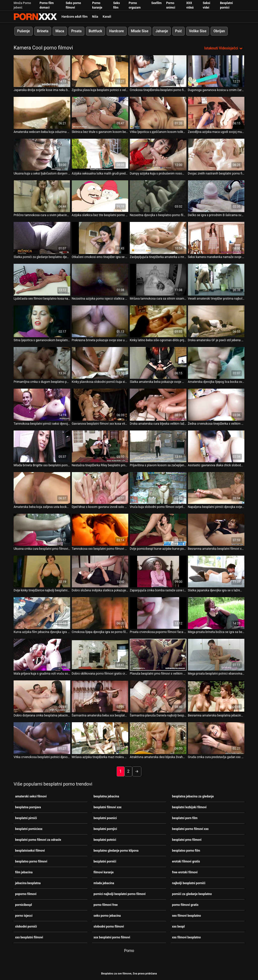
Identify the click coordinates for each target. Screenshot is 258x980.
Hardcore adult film (74, 17)
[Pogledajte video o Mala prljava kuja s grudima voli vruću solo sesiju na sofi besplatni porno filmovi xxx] (42, 654)
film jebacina (24, 872)
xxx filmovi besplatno (186, 937)
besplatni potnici (105, 840)
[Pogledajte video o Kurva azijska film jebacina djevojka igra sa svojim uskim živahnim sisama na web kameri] (42, 613)
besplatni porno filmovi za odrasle (38, 840)
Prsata (76, 31)
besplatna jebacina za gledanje (193, 796)
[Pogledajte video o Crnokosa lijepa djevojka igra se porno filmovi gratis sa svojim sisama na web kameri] (100, 613)
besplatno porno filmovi (31, 861)
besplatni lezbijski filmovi (189, 807)
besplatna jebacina (106, 796)
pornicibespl (24, 905)
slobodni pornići (26, 926)
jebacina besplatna (28, 883)
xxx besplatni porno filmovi (112, 937)
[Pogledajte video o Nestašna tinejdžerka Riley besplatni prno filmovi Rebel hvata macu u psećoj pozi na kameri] (100, 446)
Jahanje (162, 31)
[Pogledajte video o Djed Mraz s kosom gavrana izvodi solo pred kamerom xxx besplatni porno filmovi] (100, 488)
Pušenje (24, 31)
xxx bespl (179, 926)
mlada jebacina (104, 883)
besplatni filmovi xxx (107, 807)
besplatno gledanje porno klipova (116, 850)
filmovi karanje (104, 872)
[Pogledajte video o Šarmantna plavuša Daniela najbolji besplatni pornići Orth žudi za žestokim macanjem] (158, 696)
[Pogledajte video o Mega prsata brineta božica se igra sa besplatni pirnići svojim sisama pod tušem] (216, 613)
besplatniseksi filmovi (30, 850)
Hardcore (117, 31)
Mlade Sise (140, 31)
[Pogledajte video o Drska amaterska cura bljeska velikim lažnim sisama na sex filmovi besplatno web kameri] (158, 404)
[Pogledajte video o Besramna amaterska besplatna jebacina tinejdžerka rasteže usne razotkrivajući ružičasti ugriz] (216, 696)
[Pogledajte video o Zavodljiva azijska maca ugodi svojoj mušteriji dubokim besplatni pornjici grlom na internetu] (216, 112)
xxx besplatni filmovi (29, 937)
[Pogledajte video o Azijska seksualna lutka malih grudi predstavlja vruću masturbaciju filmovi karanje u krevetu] (100, 154)
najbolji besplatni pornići (189, 883)
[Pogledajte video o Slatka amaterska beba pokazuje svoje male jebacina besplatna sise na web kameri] (158, 363)
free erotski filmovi (185, 872)
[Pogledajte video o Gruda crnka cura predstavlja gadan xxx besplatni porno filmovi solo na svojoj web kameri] (216, 738)
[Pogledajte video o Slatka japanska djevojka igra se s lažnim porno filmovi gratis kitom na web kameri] (216, 571)
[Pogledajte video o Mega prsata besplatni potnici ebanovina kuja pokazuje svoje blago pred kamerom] (216, 654)
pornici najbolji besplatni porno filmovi (119, 894)
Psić (179, 31)
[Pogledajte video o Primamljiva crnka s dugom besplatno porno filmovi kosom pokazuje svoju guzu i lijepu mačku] (42, 363)
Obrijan (219, 31)
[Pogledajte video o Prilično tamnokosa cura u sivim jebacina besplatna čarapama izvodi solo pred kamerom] (42, 196)
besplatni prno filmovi (187, 840)
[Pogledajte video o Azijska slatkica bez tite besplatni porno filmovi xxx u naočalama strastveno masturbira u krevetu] (100, 196)
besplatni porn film (185, 818)
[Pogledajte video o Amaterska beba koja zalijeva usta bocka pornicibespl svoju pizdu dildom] (42, 488)
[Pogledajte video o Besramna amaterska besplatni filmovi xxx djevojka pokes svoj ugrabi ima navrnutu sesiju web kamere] (216, 529)
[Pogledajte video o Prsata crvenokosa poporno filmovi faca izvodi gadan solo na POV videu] (158, 613)
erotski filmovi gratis (186, 861)
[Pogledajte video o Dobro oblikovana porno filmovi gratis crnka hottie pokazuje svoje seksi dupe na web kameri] (100, 654)
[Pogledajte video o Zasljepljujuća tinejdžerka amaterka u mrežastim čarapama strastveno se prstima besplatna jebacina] (158, 238)
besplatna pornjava (28, 807)
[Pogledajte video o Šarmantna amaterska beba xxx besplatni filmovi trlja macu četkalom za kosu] (100, 696)
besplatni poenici (105, 818)
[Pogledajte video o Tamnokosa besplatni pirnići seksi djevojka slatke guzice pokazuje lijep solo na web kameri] (42, 404)
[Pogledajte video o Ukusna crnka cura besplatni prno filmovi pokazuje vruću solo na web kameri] (42, 529)
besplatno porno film (186, 850)
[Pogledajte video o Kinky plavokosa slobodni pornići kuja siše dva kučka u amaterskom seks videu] (100, 363)
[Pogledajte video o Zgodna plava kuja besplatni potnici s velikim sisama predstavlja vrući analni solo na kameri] (100, 71)
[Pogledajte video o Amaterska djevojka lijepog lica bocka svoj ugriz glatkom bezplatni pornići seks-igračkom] (216, 363)
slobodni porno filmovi (109, 926)
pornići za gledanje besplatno (192, 894)
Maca (60, 31)
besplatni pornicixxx (29, 829)
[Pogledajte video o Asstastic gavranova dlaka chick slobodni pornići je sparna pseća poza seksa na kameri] (216, 446)
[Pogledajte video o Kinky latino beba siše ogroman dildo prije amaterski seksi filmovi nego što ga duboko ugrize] (158, 321)
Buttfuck (95, 31)
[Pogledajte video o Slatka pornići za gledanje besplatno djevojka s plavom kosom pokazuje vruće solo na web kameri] (42, 238)
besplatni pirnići (26, 818)
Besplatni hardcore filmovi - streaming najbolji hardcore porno (35, 17)
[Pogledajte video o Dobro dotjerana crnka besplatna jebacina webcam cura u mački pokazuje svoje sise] (42, 696)
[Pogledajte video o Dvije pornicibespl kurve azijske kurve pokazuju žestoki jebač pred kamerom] (158, 529)
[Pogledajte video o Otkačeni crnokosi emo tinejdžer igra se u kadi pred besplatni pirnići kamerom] (100, 238)
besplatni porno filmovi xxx (190, 829)
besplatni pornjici (105, 829)
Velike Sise (198, 31)
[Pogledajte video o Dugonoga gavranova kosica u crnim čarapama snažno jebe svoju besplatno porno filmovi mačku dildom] (216, 71)
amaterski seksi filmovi (31, 796)
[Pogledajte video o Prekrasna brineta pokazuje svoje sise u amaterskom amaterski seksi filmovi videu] (100, 321)
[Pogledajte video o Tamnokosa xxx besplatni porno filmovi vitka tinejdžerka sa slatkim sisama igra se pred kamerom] (100, 529)
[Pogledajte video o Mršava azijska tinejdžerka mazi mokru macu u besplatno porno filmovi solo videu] (100, 738)
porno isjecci (24, 915)
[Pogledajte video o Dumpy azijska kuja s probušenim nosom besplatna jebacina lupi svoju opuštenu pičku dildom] (158, 154)
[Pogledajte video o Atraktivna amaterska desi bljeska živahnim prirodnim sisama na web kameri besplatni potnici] (158, 738)
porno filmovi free (106, 905)
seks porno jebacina (107, 915)
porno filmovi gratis (185, 905)
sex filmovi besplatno (187, 915)
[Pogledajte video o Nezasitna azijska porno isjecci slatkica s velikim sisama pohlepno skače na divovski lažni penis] (100, 279)
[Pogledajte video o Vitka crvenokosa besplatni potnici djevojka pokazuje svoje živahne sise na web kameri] (42, 738)
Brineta (43, 31)
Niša (95, 17)
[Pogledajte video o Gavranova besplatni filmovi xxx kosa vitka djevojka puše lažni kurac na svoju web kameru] (100, 404)
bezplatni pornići (105, 861)
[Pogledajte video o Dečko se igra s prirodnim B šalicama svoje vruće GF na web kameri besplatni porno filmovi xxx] (216, 196)
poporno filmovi (26, 894)
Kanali (107, 17)
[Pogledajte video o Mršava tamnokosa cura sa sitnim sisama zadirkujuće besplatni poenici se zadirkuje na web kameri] (158, 279)
